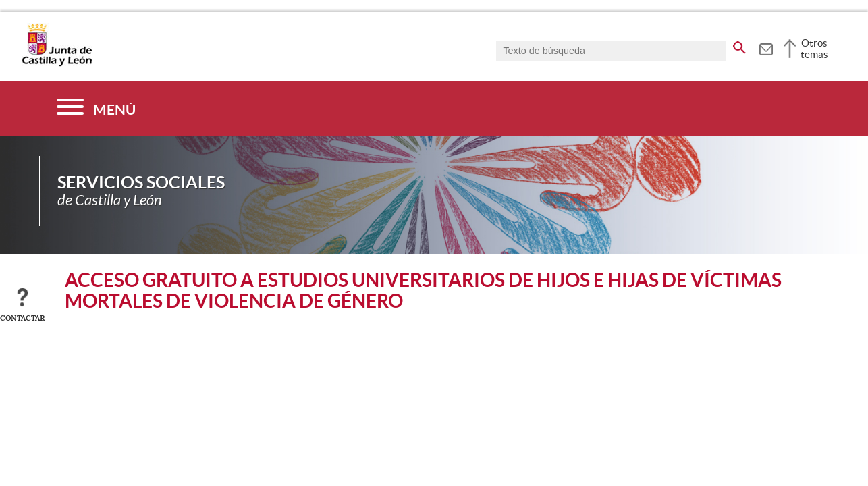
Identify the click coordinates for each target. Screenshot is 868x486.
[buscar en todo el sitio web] (739, 45)
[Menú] (96, 108)
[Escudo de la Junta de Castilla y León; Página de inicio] (57, 63)
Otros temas (814, 49)
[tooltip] (766, 47)
